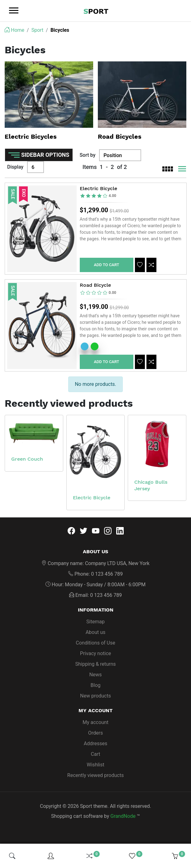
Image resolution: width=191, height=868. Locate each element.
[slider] (98, 197)
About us (96, 634)
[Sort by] (120, 155)
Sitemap (95, 623)
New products (95, 698)
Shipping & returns (95, 666)
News (95, 676)
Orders (95, 735)
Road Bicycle (95, 286)
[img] (12, 856)
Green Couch (27, 461)
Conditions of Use (95, 645)
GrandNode (123, 818)
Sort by (87, 155)
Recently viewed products (95, 777)
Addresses (96, 745)
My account (95, 724)
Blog (96, 687)
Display (15, 167)
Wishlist (95, 767)
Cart (95, 756)
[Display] (36, 167)
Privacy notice (96, 655)
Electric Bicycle (98, 189)
